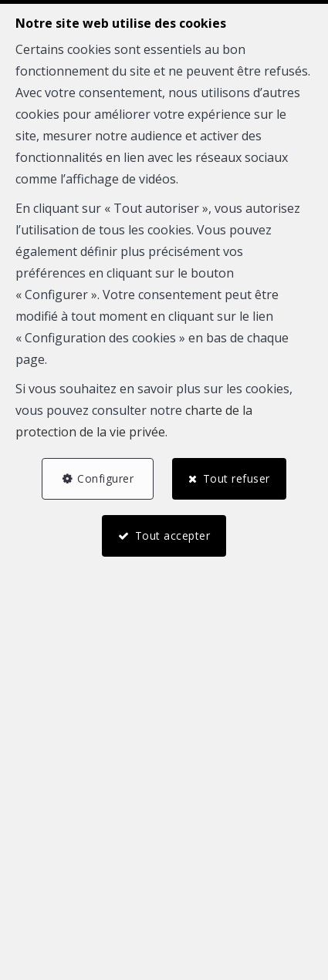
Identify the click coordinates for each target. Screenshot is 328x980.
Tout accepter (173, 535)
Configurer (105, 478)
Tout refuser (237, 478)
